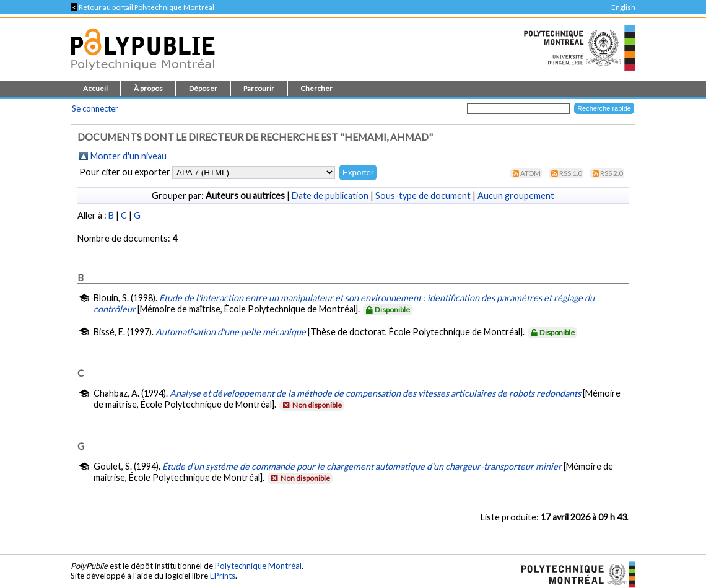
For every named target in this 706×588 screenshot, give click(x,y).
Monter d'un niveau (129, 156)
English (623, 7)
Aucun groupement (516, 195)
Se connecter (95, 108)
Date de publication (330, 195)
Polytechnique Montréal (258, 566)
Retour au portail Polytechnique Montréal (142, 7)
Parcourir (259, 88)
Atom (530, 173)
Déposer (203, 88)
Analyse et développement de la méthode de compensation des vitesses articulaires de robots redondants (375, 393)
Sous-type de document (423, 195)
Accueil (95, 88)
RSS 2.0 (612, 173)
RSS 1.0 (571, 173)
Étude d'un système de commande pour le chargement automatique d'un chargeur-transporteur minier (362, 466)
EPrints (223, 576)
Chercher (316, 88)
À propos (148, 88)
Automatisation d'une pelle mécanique (231, 332)
